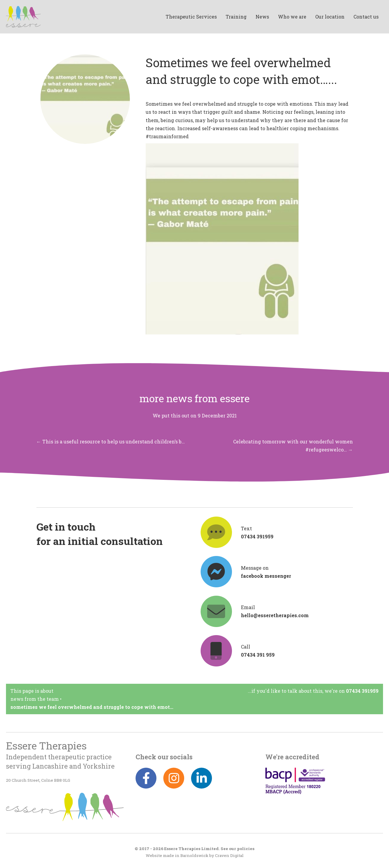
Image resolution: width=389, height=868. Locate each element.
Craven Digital (229, 855)
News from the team (35, 699)
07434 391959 (362, 691)
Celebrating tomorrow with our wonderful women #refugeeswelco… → (293, 445)
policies (246, 849)
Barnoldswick (194, 855)
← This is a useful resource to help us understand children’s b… (111, 441)
